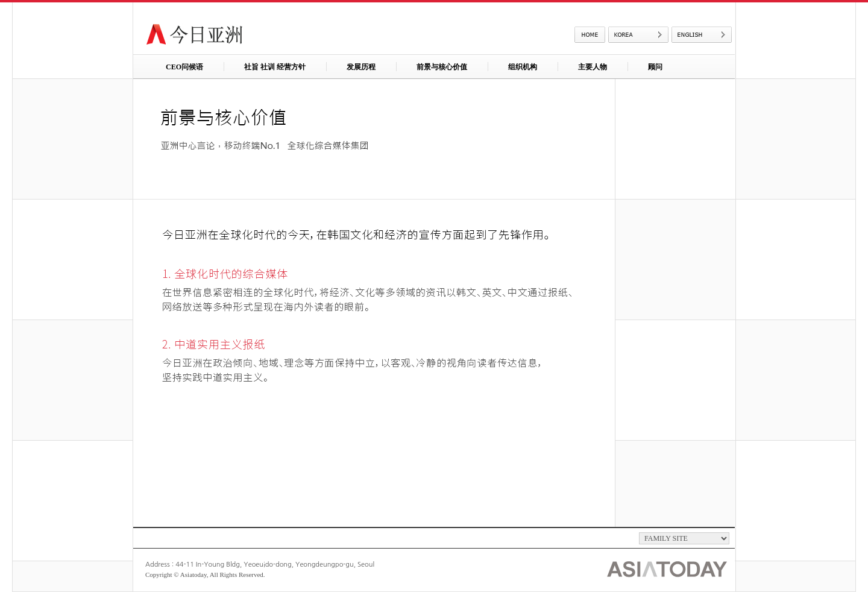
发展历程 (361, 67)
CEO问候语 (184, 67)
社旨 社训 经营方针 (275, 67)
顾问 (655, 67)
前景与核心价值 (442, 67)
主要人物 (593, 67)
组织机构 (523, 67)
